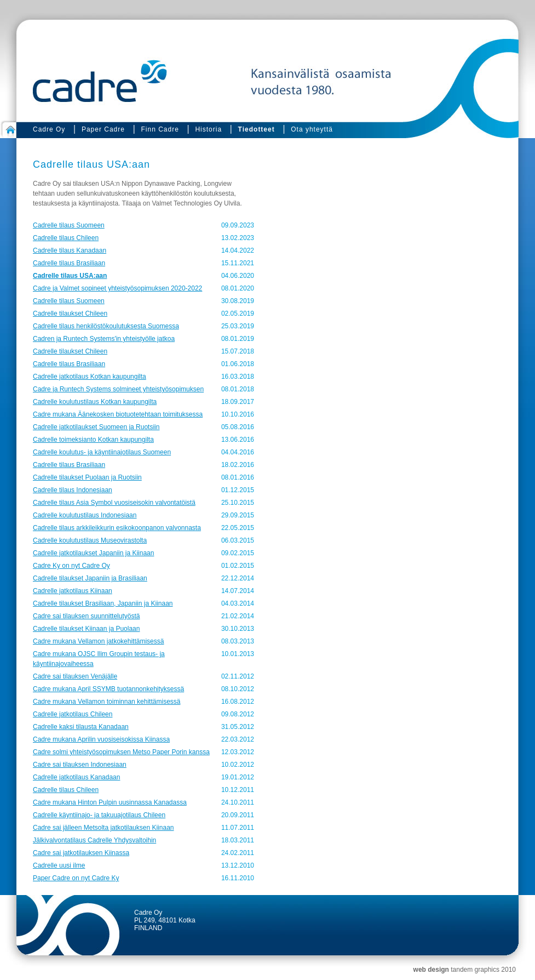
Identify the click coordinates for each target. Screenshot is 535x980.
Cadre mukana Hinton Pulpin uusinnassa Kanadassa (110, 802)
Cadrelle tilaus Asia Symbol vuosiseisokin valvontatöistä (114, 503)
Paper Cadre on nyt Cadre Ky (76, 878)
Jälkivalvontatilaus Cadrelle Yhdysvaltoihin (94, 840)
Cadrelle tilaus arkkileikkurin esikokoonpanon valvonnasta (117, 528)
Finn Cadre (160, 129)
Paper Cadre (103, 129)
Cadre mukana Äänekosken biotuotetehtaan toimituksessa (118, 414)
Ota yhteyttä (312, 129)
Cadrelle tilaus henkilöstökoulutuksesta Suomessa (106, 326)
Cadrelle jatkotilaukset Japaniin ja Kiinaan (93, 553)
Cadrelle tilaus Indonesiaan (73, 490)
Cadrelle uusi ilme (59, 865)
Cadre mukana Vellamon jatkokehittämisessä (98, 641)
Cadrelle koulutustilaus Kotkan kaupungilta (95, 402)
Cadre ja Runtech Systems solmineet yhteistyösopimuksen (118, 389)
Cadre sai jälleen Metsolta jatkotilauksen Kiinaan (103, 828)
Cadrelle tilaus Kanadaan (70, 250)
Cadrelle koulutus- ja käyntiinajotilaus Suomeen (102, 452)
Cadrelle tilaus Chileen (66, 238)
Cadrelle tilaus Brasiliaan (69, 263)
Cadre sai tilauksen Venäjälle (75, 676)
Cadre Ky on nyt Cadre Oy (71, 566)
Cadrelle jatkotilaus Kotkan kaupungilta (90, 377)
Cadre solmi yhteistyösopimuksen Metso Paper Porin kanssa (121, 752)
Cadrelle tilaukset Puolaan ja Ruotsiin (87, 477)
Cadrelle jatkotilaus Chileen (73, 714)
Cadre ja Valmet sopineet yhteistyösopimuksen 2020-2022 (117, 288)
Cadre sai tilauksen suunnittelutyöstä (86, 616)
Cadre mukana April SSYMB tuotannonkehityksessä (108, 689)
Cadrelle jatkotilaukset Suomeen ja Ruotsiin (96, 427)
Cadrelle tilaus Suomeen (69, 225)
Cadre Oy (49, 129)
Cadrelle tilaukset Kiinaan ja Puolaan (86, 629)
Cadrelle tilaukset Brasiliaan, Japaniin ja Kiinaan (103, 603)
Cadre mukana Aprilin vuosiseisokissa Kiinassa (101, 739)
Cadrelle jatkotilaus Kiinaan (73, 591)
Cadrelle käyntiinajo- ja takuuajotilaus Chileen (99, 815)
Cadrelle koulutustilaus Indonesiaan (85, 515)
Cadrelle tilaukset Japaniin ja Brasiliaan (90, 578)
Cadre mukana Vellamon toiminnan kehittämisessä (107, 702)
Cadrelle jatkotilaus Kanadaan (76, 777)
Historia (208, 129)
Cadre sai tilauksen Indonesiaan (80, 765)
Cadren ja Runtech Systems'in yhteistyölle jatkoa (104, 339)
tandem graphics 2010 (483, 970)
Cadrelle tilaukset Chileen (70, 314)
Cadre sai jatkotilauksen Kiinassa (81, 853)
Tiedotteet (257, 129)
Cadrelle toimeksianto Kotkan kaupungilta (93, 440)
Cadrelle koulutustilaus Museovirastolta (90, 540)
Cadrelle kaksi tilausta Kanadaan (81, 727)
